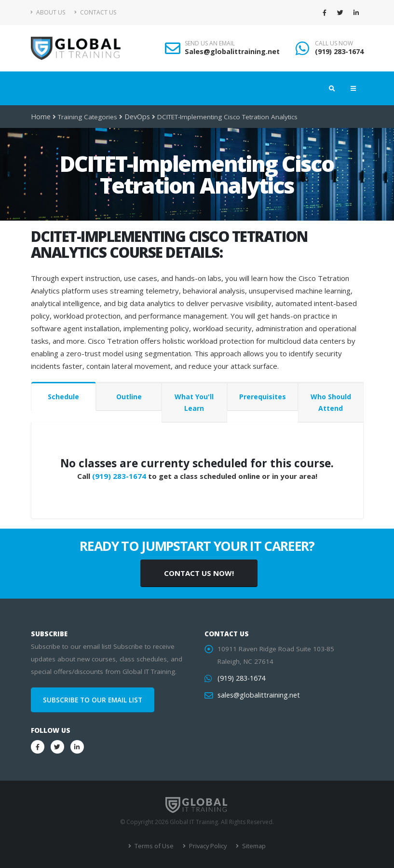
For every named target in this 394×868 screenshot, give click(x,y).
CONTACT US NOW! (199, 573)
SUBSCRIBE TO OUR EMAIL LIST (93, 700)
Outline (129, 397)
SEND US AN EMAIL (210, 43)
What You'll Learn (194, 402)
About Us (48, 12)
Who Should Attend (331, 402)
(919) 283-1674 (339, 51)
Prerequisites (263, 397)
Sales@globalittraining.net (232, 51)
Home (40, 117)
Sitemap (251, 846)
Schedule (63, 397)
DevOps (136, 117)
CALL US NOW (334, 43)
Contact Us (95, 12)
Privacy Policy (207, 846)
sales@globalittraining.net (257, 695)
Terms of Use (155, 846)
